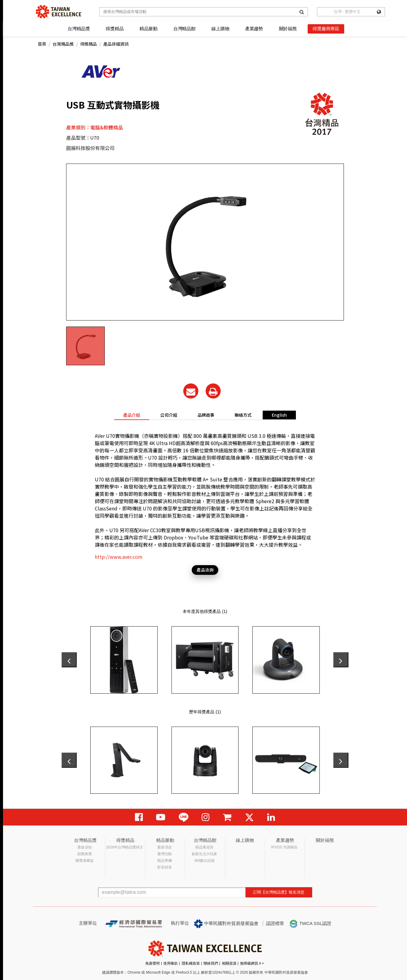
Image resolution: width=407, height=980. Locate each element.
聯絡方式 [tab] (243, 415)
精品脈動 (148, 29)
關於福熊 (288, 29)
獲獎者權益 (85, 861)
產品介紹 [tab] (132, 415)
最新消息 (165, 847)
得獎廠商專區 (326, 29)
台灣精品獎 (79, 29)
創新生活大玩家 (204, 854)
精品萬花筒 (204, 847)
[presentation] (69, 660)
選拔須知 (85, 847)
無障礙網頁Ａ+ (252, 963)
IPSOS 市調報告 (284, 847)
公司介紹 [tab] (169, 415)
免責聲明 (152, 963)
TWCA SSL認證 (310, 924)
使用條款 (171, 963)
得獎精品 (115, 29)
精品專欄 (165, 861)
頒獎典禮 (85, 854)
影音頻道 (165, 867)
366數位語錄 (204, 861)
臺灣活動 (165, 854)
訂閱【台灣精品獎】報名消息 (279, 892)
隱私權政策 (191, 963)
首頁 (42, 44)
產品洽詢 (205, 570)
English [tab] (279, 415)
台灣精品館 (184, 29)
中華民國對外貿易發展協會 (226, 924)
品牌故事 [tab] (206, 415)
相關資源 (229, 963)
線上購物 (220, 29)
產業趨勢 (254, 29)
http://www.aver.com (119, 557)
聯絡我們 (211, 963)
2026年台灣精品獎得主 (125, 847)
